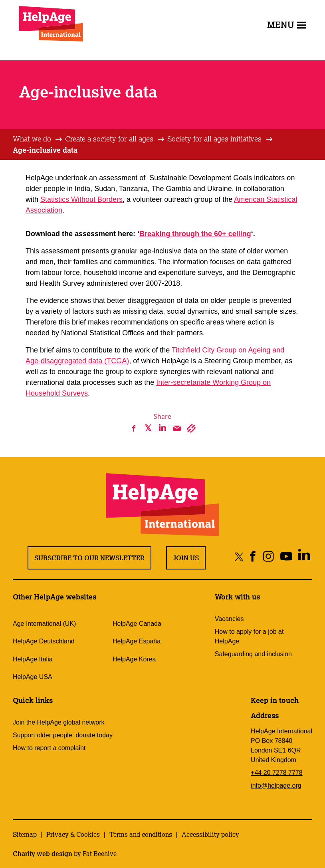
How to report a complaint (49, 748)
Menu (286, 25)
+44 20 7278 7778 (276, 773)
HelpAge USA (33, 677)
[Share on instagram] (268, 556)
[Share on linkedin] (304, 556)
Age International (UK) (44, 624)
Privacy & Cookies (73, 834)
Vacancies (229, 619)
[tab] (38, 139)
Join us (186, 558)
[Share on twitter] (239, 556)
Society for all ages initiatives (214, 139)
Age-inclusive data (45, 150)
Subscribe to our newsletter (89, 558)
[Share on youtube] (286, 556)
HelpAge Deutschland (44, 641)
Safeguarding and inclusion (253, 654)
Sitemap (25, 834)
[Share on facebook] (253, 556)
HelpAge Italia (33, 659)
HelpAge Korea (134, 659)
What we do (32, 139)
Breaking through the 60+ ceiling (195, 234)
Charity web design (43, 854)
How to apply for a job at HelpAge (249, 636)
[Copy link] (191, 428)
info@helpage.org (276, 785)
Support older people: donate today (63, 735)
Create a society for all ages (109, 139)
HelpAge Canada (137, 624)
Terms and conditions (141, 834)
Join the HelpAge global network (58, 722)
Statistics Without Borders (81, 199)
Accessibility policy (210, 834)
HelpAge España (137, 641)
